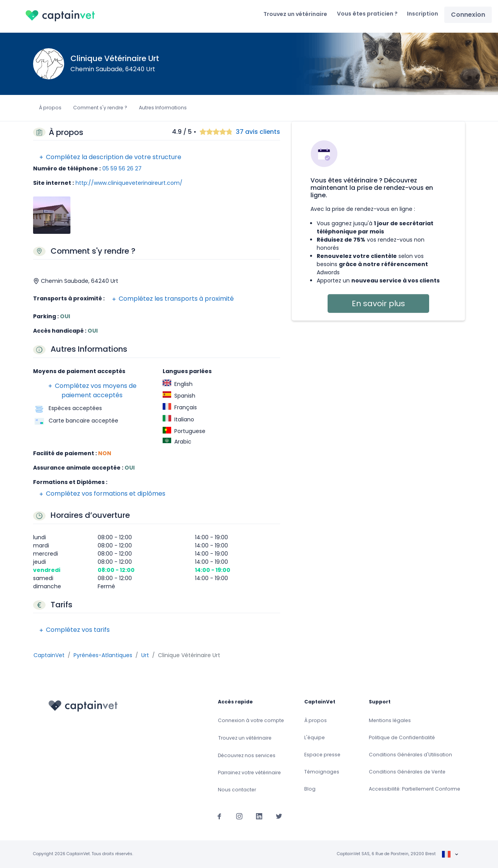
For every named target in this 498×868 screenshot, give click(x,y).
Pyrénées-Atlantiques (103, 655)
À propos (50, 108)
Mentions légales (390, 720)
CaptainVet (49, 655)
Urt (145, 655)
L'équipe (315, 737)
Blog (310, 789)
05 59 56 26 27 (122, 168)
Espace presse (322, 755)
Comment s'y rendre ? (100, 108)
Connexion (468, 15)
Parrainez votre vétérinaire (249, 772)
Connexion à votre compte (251, 720)
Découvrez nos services (247, 755)
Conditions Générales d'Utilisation (410, 755)
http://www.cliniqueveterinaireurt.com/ (129, 183)
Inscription (423, 14)
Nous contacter (237, 790)
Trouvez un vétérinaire (295, 14)
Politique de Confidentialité (402, 737)
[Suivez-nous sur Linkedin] (259, 816)
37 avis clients (258, 132)
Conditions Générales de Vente (407, 772)
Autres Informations (163, 108)
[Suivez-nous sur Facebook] (219, 816)
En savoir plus (378, 303)
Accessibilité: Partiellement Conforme (415, 789)
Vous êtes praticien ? (367, 14)
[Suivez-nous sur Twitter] (279, 816)
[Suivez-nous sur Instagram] (239, 816)
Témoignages (322, 772)
